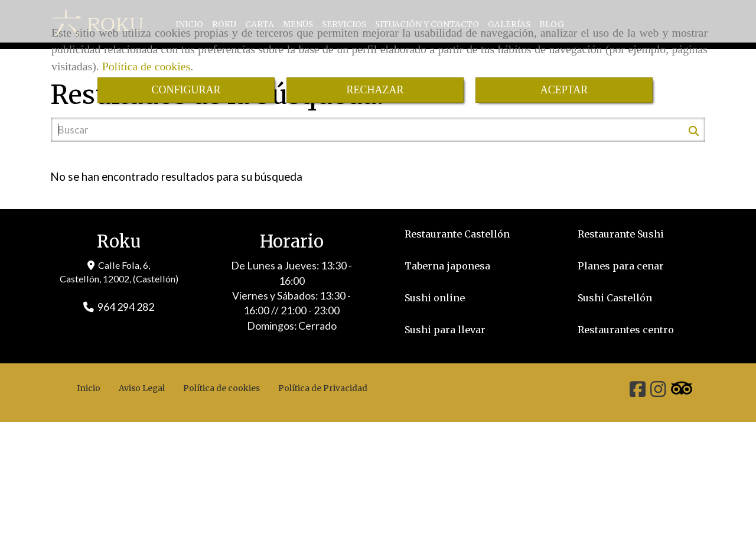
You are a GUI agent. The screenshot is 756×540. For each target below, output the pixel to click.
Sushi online (435, 298)
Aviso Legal (142, 388)
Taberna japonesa (447, 266)
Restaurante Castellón (457, 234)
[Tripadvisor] (682, 392)
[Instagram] (658, 392)
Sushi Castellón (615, 298)
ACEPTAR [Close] (564, 90)
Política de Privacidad (323, 388)
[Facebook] (638, 392)
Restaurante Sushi (621, 234)
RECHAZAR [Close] (375, 90)
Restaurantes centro (626, 330)
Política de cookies (146, 66)
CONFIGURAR (186, 90)
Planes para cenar (621, 266)
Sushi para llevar (445, 330)
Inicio (89, 388)
